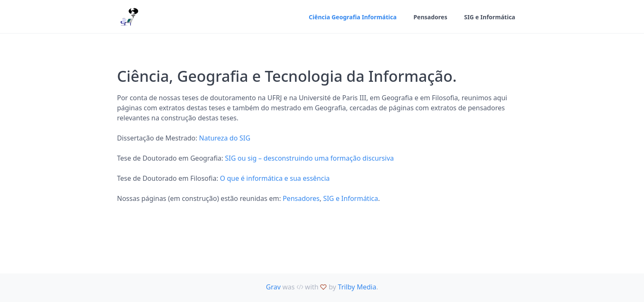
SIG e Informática (490, 17)
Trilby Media (357, 287)
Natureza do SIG (225, 138)
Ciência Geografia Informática (353, 17)
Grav (273, 287)
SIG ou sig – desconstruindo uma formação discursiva (309, 158)
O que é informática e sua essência (275, 178)
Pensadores (430, 17)
